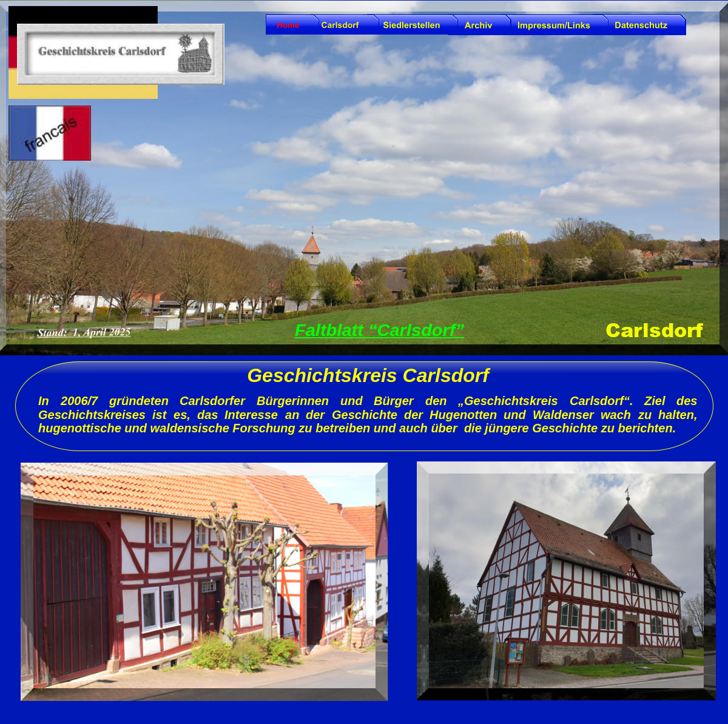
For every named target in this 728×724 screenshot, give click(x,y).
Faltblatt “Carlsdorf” (379, 330)
